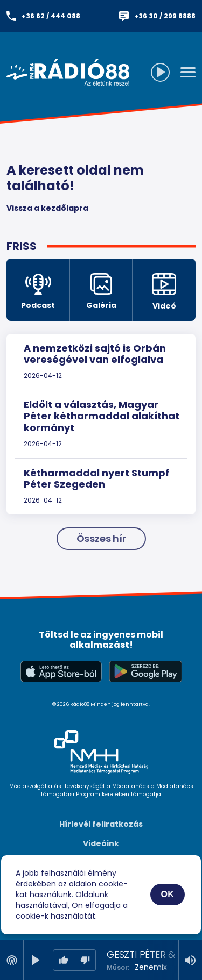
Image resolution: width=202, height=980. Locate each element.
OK (168, 894)
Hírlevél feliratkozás (101, 824)
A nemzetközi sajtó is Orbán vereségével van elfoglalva (95, 354)
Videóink (101, 843)
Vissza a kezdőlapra (47, 208)
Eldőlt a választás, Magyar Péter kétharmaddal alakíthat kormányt (102, 416)
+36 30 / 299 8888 (165, 16)
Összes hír (101, 538)
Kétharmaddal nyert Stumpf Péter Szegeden (97, 479)
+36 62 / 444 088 (51, 16)
